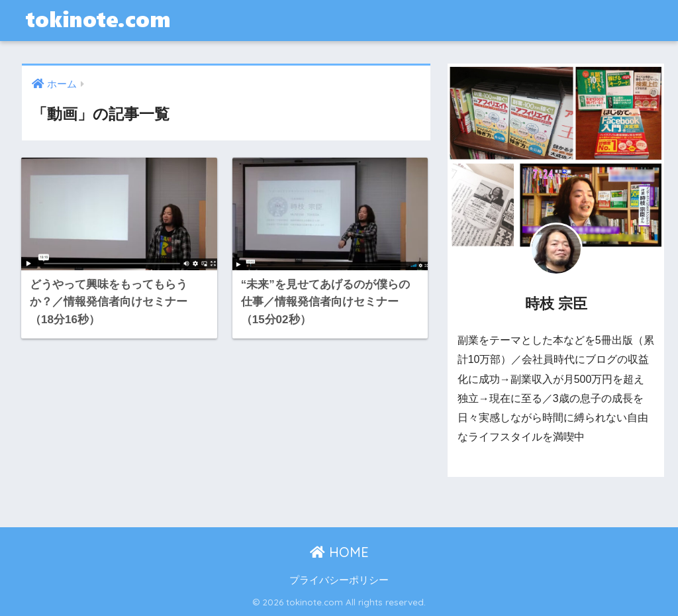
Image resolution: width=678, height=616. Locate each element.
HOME (339, 552)
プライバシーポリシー (339, 580)
